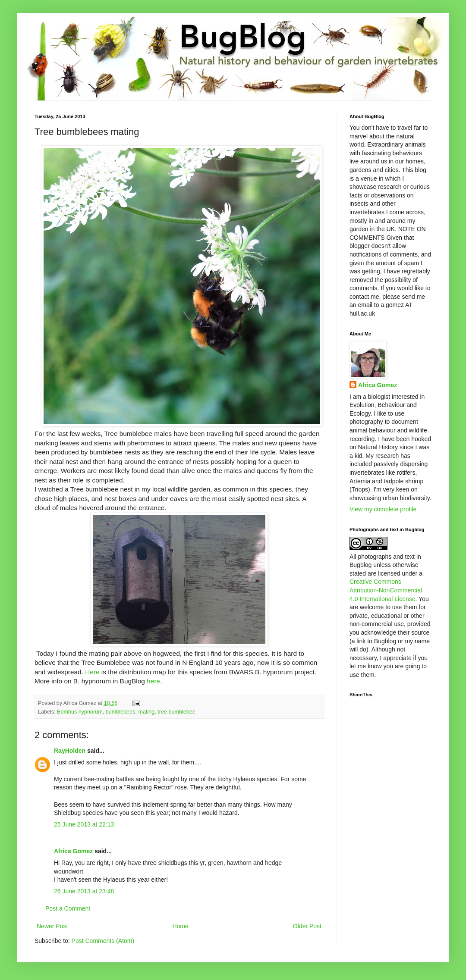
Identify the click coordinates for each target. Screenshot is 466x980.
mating (146, 712)
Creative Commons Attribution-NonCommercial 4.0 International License (386, 590)
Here (92, 672)
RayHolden (70, 751)
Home (180, 926)
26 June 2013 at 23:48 (84, 891)
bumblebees (121, 712)
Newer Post (52, 926)
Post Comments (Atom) (103, 941)
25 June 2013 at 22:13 (84, 824)
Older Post (307, 926)
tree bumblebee (176, 712)
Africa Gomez (73, 851)
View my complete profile (383, 509)
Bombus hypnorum (80, 712)
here (153, 681)
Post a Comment (68, 908)
